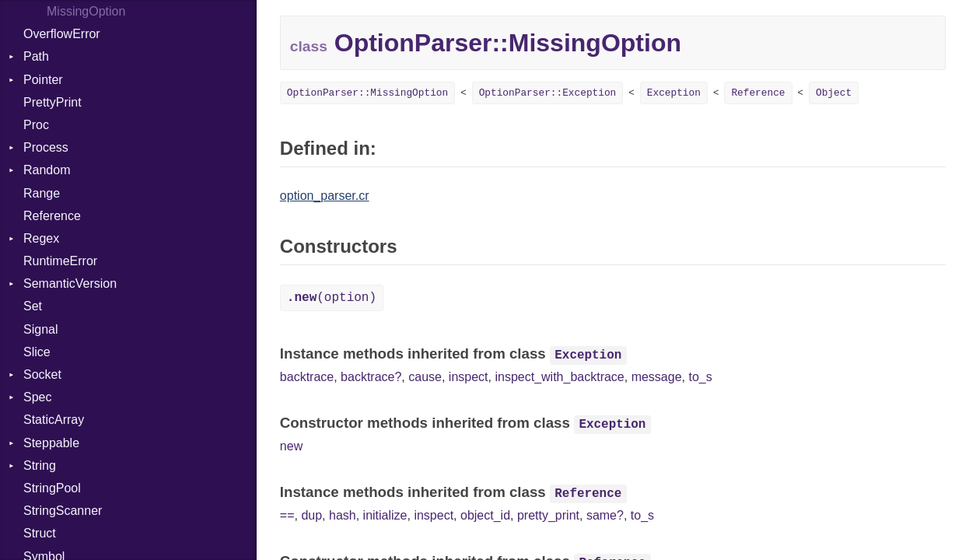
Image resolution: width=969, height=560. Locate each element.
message (657, 377)
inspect (469, 377)
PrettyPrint (52, 102)
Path (36, 56)
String (40, 465)
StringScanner (63, 511)
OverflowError (62, 34)
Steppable (51, 443)
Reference (52, 216)
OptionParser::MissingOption (367, 93)
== (287, 515)
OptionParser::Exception (548, 93)
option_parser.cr (325, 196)
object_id (485, 515)
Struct (40, 533)
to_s (700, 377)
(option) (332, 298)
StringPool (52, 488)
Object (834, 93)
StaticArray (54, 420)
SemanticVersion (70, 283)
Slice (37, 352)
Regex (41, 238)
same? (605, 515)
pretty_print (548, 515)
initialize (385, 515)
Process (46, 147)
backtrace (307, 377)
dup (311, 515)
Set (33, 306)
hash (343, 515)
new (291, 446)
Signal (40, 329)
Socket (42, 374)
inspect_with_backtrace (559, 377)
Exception (674, 93)
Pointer (43, 80)
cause (425, 377)
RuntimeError (60, 261)
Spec (37, 397)
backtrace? (371, 377)
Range (42, 193)
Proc (36, 125)
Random (47, 170)
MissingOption (86, 11)
